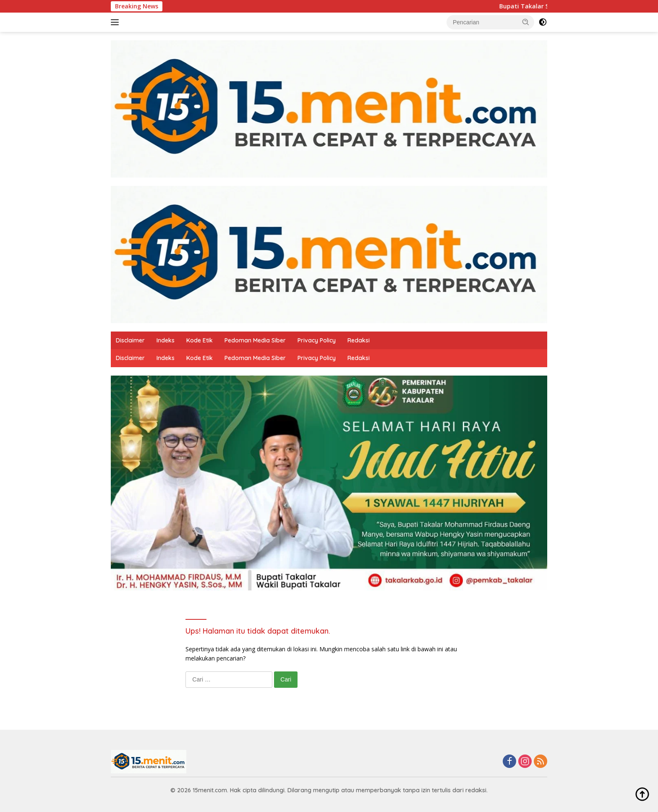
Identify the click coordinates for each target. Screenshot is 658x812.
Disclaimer (130, 340)
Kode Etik (200, 340)
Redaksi (359, 340)
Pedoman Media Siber (255, 340)
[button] (526, 22)
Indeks (166, 340)
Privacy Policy (317, 340)
